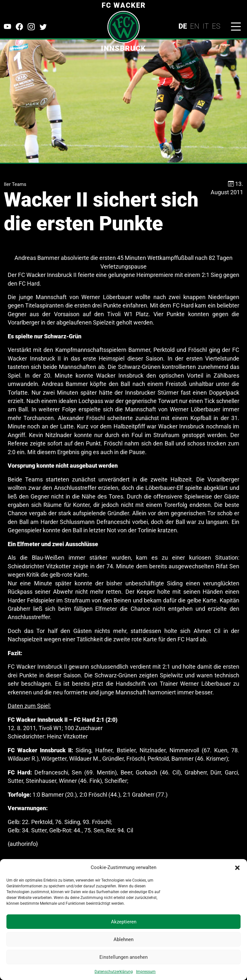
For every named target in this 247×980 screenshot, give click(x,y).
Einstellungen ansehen (123, 957)
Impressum (146, 972)
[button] (237, 867)
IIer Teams (15, 184)
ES (216, 26)
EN (195, 26)
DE (183, 26)
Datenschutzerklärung (114, 972)
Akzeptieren (124, 922)
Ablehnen (123, 939)
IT (206, 26)
